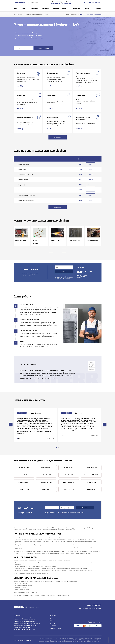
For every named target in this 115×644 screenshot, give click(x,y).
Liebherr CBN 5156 (24, 475)
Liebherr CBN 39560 (69, 475)
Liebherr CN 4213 (46, 468)
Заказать (91, 164)
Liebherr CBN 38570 (24, 468)
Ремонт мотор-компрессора (26, 200)
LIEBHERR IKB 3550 (24, 482)
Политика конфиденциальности (23, 640)
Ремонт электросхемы (25, 190)
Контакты (98, 9)
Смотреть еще (58, 137)
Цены (15, 9)
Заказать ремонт (44, 48)
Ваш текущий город (75, 14)
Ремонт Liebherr (18, 14)
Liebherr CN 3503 (91, 489)
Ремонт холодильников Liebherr (34, 14)
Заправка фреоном (24, 185)
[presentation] (51, 251)
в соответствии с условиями (65, 514)
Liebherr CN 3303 (24, 489)
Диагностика (75, 9)
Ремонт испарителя (24, 180)
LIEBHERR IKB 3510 (46, 482)
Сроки (24, 9)
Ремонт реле (22, 169)
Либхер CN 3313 (46, 489)
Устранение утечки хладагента (27, 195)
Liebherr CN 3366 (69, 489)
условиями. (67, 278)
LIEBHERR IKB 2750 (69, 482)
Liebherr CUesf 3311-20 (91, 475)
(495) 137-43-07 (93, 3)
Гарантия (45, 9)
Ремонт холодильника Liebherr (23, 618)
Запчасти (34, 9)
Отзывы (87, 9)
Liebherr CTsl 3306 (46, 475)
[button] (57, 448)
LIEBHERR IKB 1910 (91, 482)
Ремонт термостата (24, 164)
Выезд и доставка (60, 9)
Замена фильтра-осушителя (26, 174)
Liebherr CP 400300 (69, 468)
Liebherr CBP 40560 (91, 468)
